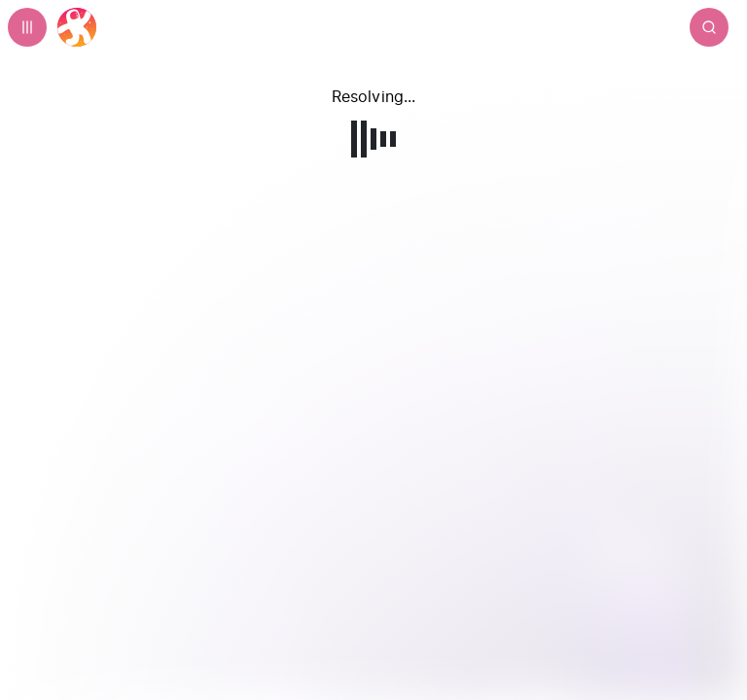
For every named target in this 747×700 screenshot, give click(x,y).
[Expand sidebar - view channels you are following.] (27, 27)
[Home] (77, 27)
